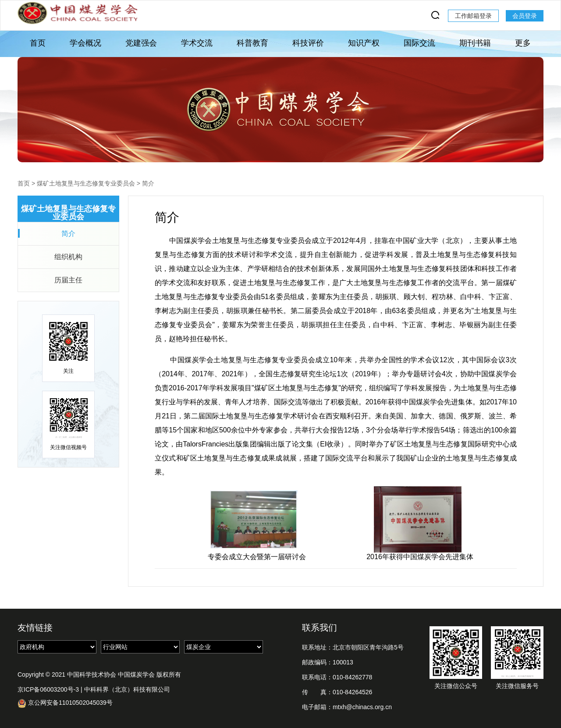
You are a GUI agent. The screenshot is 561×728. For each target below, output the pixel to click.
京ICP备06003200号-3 (48, 689)
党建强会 (141, 43)
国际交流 (419, 43)
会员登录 (525, 16)
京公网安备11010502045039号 (65, 703)
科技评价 (308, 43)
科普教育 (252, 43)
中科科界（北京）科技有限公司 (127, 689)
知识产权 (364, 43)
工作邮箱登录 (473, 16)
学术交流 (197, 43)
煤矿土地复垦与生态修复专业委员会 (86, 183)
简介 (148, 183)
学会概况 (85, 43)
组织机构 (68, 257)
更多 (523, 43)
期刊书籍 (475, 43)
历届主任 (68, 280)
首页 (38, 43)
